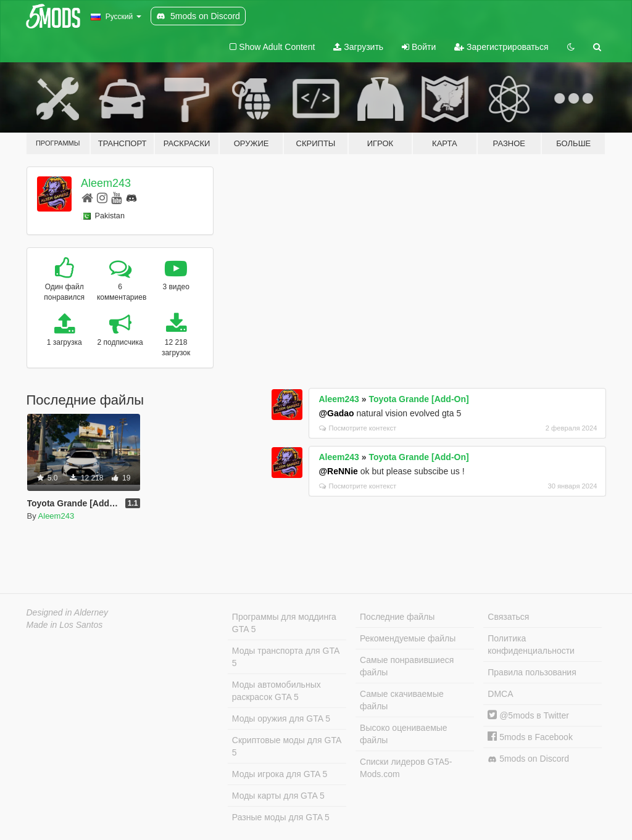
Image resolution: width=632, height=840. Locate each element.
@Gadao (336, 413)
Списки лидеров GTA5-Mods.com (406, 768)
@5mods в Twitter (528, 715)
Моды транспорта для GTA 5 (286, 657)
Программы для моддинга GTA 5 (284, 623)
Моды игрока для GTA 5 (280, 774)
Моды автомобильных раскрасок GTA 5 (276, 691)
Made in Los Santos (65, 625)
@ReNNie (338, 471)
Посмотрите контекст (358, 428)
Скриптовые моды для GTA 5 (287, 746)
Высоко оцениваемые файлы (404, 734)
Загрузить (358, 47)
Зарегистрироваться (501, 47)
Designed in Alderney (68, 612)
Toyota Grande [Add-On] (418, 399)
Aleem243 (106, 183)
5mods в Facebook (530, 737)
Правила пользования (532, 672)
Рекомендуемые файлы (408, 638)
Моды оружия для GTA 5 (281, 719)
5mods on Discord (528, 759)
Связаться (508, 617)
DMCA (500, 694)
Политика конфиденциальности (531, 644)
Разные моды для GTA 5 (281, 817)
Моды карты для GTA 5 (278, 796)
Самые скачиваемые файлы (402, 700)
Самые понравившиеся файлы (407, 666)
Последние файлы (397, 617)
